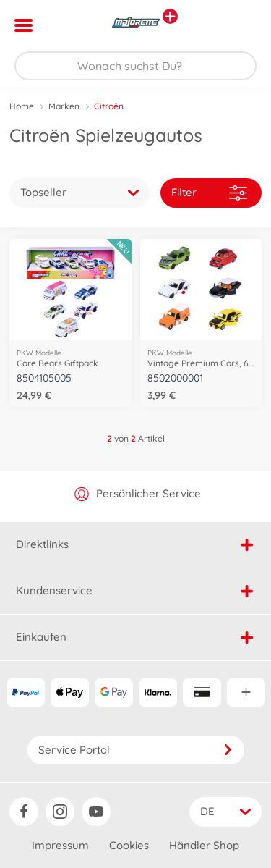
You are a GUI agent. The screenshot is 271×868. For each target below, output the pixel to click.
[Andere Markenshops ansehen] (170, 16)
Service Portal (136, 750)
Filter (209, 193)
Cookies (129, 845)
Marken (64, 106)
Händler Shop (204, 845)
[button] (240, 25)
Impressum (60, 845)
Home (22, 106)
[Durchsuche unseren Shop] (135, 66)
